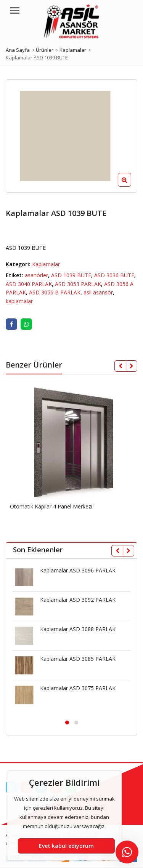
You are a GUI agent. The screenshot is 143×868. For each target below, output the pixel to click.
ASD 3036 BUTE (114, 275)
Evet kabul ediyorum (66, 846)
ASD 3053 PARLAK (78, 284)
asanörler (36, 275)
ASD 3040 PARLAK (29, 284)
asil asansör (98, 292)
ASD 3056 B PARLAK (55, 292)
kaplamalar (19, 301)
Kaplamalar (46, 264)
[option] (71, 136)
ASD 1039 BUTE (71, 275)
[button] (131, 186)
